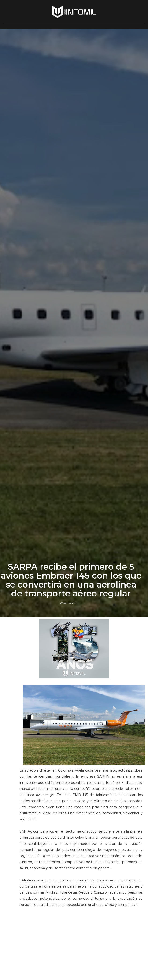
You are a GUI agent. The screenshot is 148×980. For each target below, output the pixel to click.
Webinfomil (68, 603)
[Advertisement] (81, 947)
